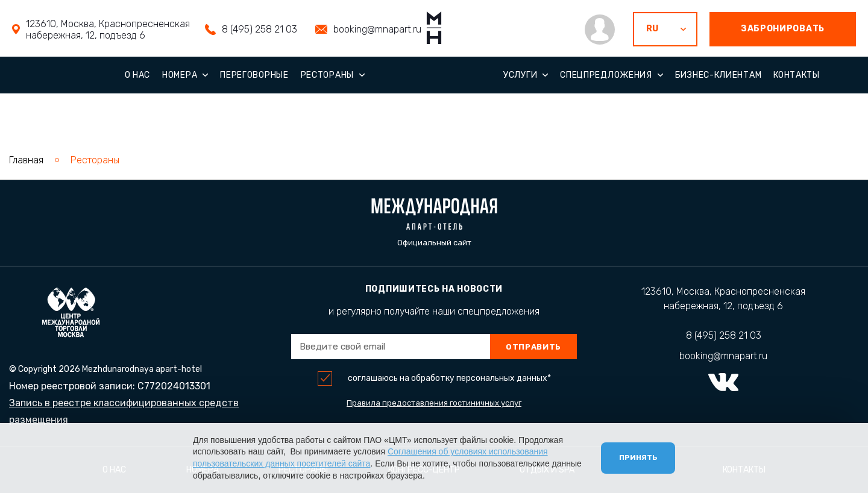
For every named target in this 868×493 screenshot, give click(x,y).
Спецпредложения (606, 75)
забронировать (783, 29)
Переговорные (254, 75)
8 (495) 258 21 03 (259, 29)
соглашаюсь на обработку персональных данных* (449, 378)
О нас (138, 75)
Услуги (520, 75)
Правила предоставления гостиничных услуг (434, 403)
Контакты (797, 75)
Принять (638, 457)
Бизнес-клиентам (719, 75)
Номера (180, 75)
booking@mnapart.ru (377, 29)
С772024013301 (174, 386)
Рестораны (327, 75)
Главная (26, 160)
